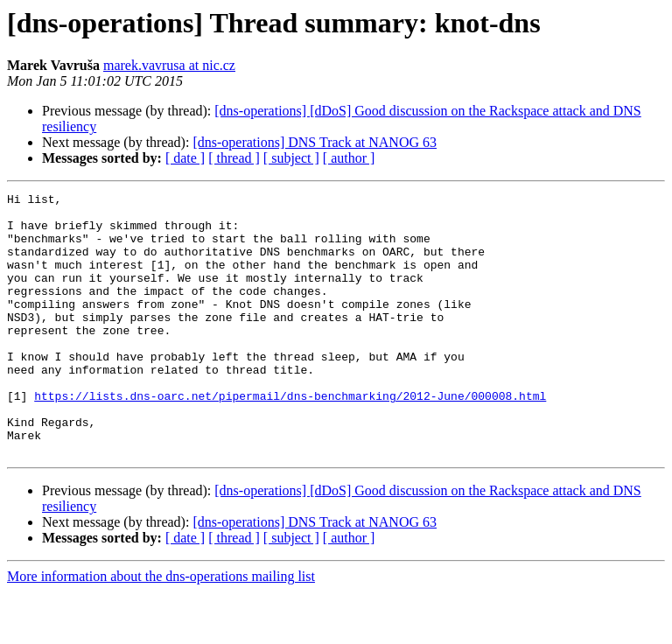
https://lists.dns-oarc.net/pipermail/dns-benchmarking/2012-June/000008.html (290, 437)
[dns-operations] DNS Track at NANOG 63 (315, 142)
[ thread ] (234, 158)
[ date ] (185, 158)
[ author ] (349, 158)
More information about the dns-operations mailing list (161, 629)
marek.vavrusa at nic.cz (169, 65)
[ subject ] (291, 158)
